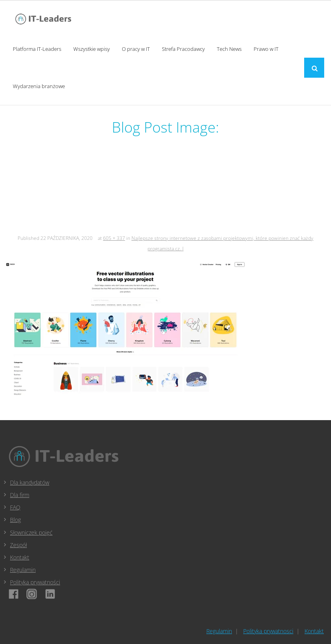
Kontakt (20, 557)
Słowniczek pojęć (31, 532)
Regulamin (23, 570)
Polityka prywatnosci (268, 631)
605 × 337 (114, 238)
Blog (15, 520)
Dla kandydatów (30, 482)
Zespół (18, 545)
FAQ (15, 507)
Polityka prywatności (35, 582)
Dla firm (20, 495)
